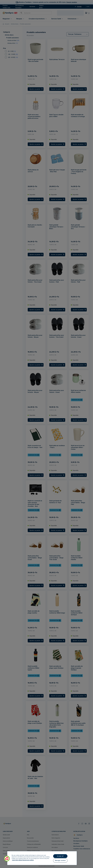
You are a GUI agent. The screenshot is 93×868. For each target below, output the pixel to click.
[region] (42, 858)
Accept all (60, 856)
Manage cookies (60, 860)
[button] (7, 859)
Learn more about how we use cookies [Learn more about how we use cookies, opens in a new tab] (23, 860)
